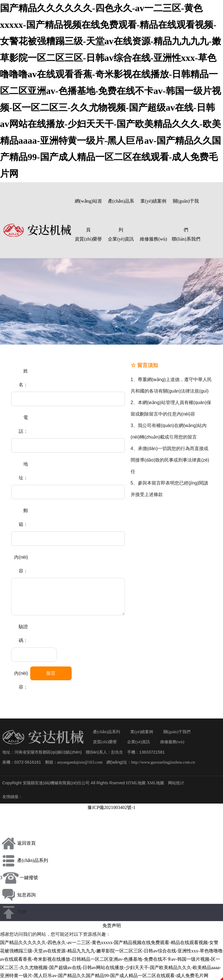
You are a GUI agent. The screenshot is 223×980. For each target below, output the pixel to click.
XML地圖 (155, 783)
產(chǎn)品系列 (121, 209)
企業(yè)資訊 (121, 239)
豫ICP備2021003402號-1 (111, 807)
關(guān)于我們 (186, 209)
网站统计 (176, 783)
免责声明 (112, 926)
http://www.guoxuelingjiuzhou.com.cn (163, 762)
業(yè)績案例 (153, 201)
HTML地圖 (136, 783)
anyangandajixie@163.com (80, 762)
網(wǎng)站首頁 (88, 209)
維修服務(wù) (153, 239)
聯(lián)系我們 (186, 239)
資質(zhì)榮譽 (88, 239)
